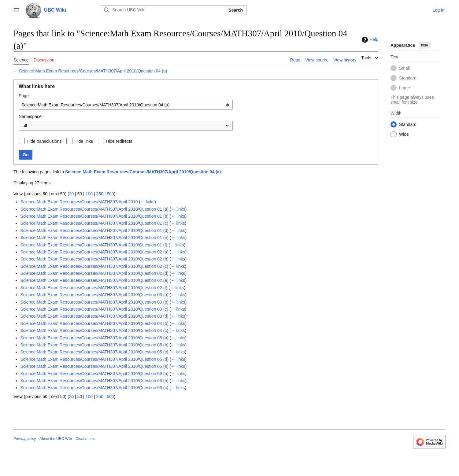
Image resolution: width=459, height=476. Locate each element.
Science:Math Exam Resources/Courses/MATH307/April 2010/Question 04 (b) (94, 323)
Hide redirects (119, 141)
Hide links (84, 141)
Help (369, 40)
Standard (408, 78)
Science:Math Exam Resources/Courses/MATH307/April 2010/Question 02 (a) (94, 252)
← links (147, 202)
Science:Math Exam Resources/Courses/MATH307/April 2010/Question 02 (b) (94, 259)
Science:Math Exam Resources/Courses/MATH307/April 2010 (79, 202)
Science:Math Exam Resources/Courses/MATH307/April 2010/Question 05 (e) (94, 366)
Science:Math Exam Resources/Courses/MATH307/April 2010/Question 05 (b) (94, 345)
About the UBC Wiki (56, 439)
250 (100, 194)
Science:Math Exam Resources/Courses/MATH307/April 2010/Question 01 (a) (94, 209)
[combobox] (126, 105)
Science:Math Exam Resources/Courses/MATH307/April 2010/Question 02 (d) (94, 273)
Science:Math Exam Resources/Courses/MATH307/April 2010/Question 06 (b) (94, 381)
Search (236, 10)
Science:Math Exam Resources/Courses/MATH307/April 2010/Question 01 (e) (94, 238)
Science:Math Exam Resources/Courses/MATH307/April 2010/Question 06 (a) (94, 374)
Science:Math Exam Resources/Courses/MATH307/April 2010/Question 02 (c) (94, 266)
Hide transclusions (44, 141)
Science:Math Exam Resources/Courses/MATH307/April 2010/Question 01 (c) (94, 223)
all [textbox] (25, 126)
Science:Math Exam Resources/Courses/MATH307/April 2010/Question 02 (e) (94, 280)
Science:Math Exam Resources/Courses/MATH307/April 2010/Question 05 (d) (94, 359)
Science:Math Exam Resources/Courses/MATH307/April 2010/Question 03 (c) (94, 309)
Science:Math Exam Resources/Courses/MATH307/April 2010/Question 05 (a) (94, 338)
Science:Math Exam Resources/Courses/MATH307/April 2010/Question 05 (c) (94, 352)
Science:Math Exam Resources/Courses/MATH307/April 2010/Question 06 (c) (94, 388)
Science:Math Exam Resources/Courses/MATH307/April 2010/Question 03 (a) (94, 295)
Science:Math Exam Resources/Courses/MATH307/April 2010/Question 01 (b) (94, 216)
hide (425, 45)
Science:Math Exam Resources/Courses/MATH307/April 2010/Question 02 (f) (94, 288)
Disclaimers (85, 439)
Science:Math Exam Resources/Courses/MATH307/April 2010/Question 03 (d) (94, 316)
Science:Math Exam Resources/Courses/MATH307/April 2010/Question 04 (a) (93, 71)
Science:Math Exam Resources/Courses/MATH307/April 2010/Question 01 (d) (94, 231)
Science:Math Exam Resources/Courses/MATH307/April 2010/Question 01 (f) (94, 245)
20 (72, 194)
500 (110, 194)
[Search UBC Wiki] (163, 10)
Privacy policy (25, 439)
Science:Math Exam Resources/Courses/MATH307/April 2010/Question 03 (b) (94, 302)
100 (89, 194)
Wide (404, 134)
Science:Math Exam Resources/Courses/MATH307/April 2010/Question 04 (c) (94, 330)
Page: (24, 96)
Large (405, 88)
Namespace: (31, 116)
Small (404, 68)
